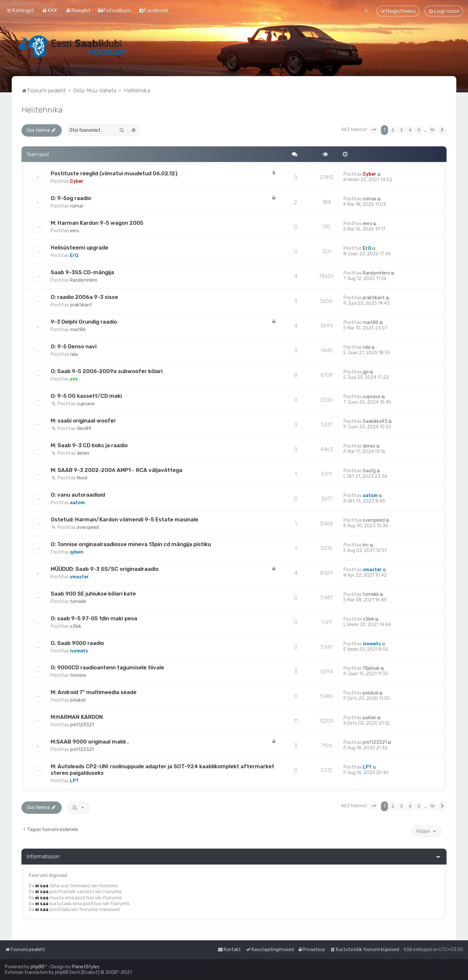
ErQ (74, 255)
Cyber (77, 181)
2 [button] (393, 130)
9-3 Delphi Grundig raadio (84, 322)
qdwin (77, 552)
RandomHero (84, 280)
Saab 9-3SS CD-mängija (82, 272)
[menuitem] (50, 10)
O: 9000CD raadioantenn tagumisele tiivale (107, 667)
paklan (370, 718)
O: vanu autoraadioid (78, 495)
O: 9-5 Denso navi (74, 346)
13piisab (371, 668)
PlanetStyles (86, 967)
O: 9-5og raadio (71, 198)
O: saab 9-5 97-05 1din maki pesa (94, 618)
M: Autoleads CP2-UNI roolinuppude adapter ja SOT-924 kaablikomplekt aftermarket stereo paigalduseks (162, 770)
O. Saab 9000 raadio (77, 643)
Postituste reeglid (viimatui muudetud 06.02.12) (114, 173)
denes (83, 453)
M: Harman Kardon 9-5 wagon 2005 (97, 223)
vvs (74, 379)
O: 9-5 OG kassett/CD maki (86, 396)
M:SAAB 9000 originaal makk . (90, 742)
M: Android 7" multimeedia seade (94, 692)
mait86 (78, 330)
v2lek (76, 626)
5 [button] (419, 130)
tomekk (78, 602)
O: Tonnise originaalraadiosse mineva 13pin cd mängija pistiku (131, 544)
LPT (74, 781)
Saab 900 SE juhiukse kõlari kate (93, 594)
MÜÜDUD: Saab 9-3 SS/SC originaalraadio (105, 569)
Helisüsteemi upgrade (79, 248)
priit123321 (82, 725)
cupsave (86, 404)
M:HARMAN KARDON (77, 717)
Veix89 (84, 429)
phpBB (37, 967)
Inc (366, 545)
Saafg (369, 471)
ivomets (79, 651)
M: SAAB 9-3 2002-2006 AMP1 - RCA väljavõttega (117, 470)
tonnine (78, 675)
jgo (366, 372)
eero (75, 231)
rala (74, 354)
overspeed (88, 527)
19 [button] (432, 130)
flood (82, 478)
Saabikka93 (375, 421)
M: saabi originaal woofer (83, 421)
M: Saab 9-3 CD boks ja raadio (89, 445)
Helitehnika (42, 110)
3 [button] (401, 130)
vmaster (79, 577)
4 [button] (410, 130)
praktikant (81, 305)
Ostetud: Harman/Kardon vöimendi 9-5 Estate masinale (124, 519)
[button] (374, 130)
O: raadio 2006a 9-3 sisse (84, 297)
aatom (77, 503)
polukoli (78, 700)
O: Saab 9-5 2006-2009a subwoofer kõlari (107, 371)
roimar (77, 206)
